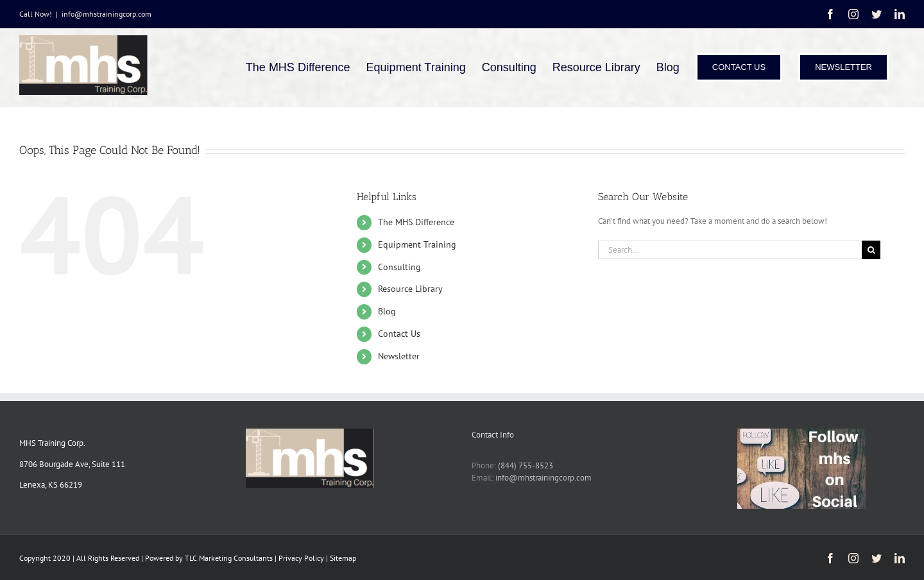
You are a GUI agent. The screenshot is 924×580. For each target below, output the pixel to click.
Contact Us (399, 334)
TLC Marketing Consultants (229, 558)
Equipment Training (417, 244)
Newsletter (399, 356)
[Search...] (730, 250)
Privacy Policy (302, 558)
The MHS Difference (416, 222)
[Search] (871, 250)
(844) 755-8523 (526, 465)
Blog (387, 311)
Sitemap (343, 558)
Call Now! (36, 14)
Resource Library (410, 289)
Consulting (399, 267)
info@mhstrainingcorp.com (107, 14)
